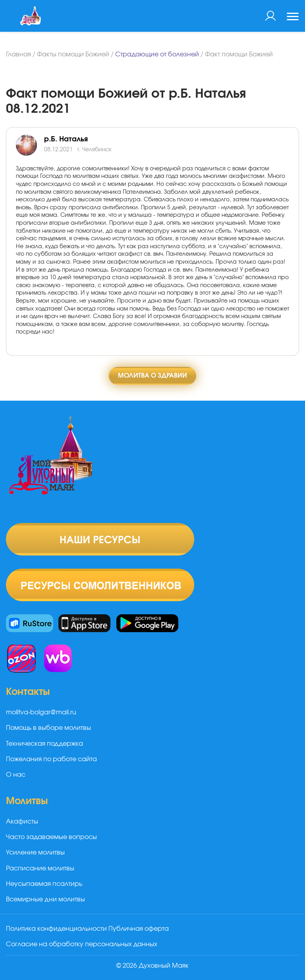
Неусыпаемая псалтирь (44, 884)
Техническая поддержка (44, 744)
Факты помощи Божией (73, 54)
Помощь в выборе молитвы (48, 728)
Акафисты (22, 822)
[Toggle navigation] (293, 17)
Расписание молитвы (40, 868)
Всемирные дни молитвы (45, 899)
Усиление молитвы (35, 853)
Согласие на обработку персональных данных (82, 944)
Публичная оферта (139, 929)
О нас (16, 775)
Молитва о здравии (152, 376)
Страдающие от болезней (157, 54)
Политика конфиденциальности (56, 929)
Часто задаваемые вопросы (51, 837)
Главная (18, 54)
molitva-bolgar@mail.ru (41, 712)
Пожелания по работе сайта (51, 759)
